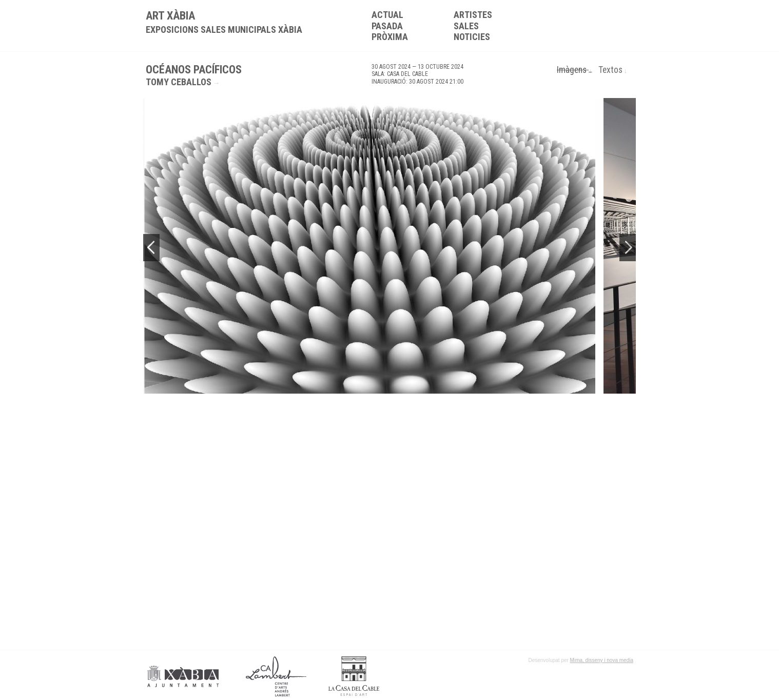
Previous (151, 248)
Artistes (473, 15)
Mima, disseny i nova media (602, 660)
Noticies (472, 37)
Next (628, 248)
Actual (387, 15)
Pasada (387, 26)
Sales (466, 26)
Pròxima (390, 37)
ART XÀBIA (224, 22)
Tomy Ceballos (179, 82)
